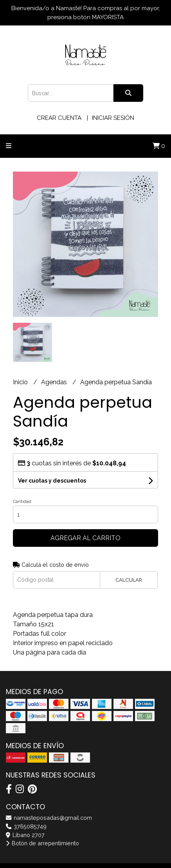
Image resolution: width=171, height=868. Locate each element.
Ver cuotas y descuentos (52, 481)
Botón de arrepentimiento (42, 843)
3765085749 (26, 826)
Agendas (55, 382)
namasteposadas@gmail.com (49, 818)
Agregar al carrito (85, 538)
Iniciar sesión (113, 118)
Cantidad (22, 502)
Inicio (21, 382)
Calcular (129, 580)
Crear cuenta (59, 118)
